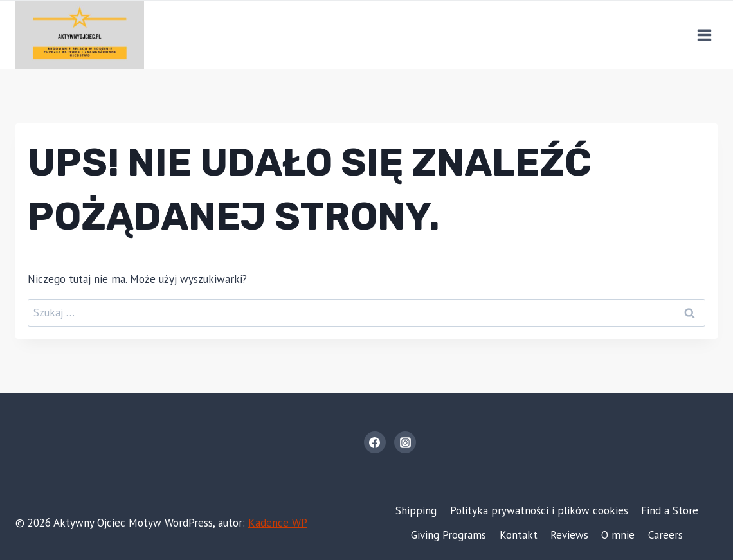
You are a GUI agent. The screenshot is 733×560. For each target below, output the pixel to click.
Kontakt (519, 535)
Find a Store (670, 510)
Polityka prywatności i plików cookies (539, 510)
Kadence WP (278, 523)
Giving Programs (448, 535)
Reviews (569, 535)
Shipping (416, 510)
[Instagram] (405, 442)
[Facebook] (375, 442)
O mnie (618, 535)
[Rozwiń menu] (704, 35)
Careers (665, 535)
